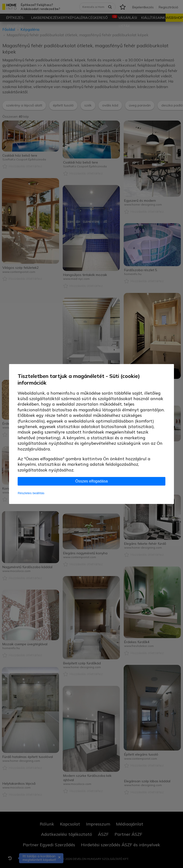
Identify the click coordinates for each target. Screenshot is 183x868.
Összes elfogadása (91, 481)
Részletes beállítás (31, 493)
